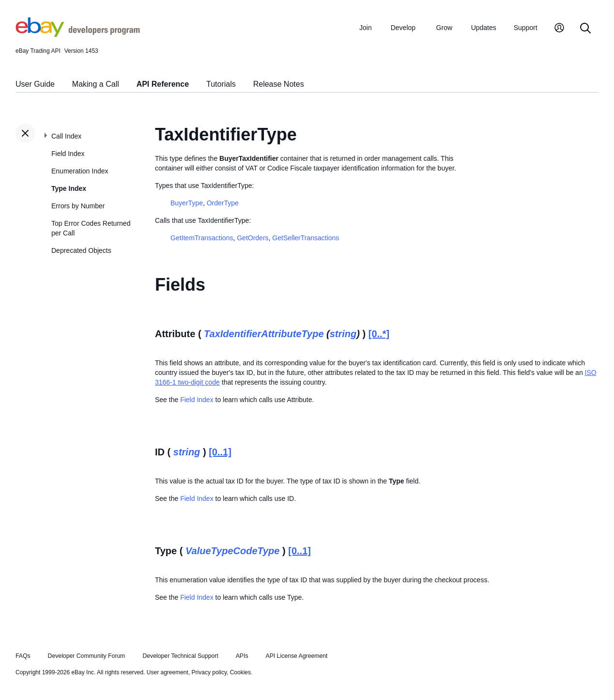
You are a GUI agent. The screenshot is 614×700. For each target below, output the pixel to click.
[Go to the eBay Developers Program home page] (78, 34)
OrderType (223, 203)
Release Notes (279, 84)
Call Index (66, 136)
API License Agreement (296, 656)
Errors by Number (78, 206)
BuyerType (187, 203)
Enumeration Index (80, 171)
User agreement (168, 672)
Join (366, 28)
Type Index (69, 188)
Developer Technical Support (180, 656)
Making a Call (96, 84)
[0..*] (379, 334)
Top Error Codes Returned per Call (91, 228)
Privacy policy (209, 672)
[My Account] (559, 29)
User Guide (35, 84)
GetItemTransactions (202, 238)
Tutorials (221, 84)
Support (526, 28)
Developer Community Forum (87, 656)
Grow (444, 28)
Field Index (68, 154)
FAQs (23, 656)
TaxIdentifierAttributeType (264, 334)
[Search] (585, 29)
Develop (403, 28)
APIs (242, 656)
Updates (484, 28)
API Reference (163, 84)
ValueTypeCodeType (233, 551)
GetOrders (253, 238)
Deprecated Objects (81, 250)
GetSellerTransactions (306, 238)
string (343, 334)
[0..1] (220, 452)
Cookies (240, 672)
